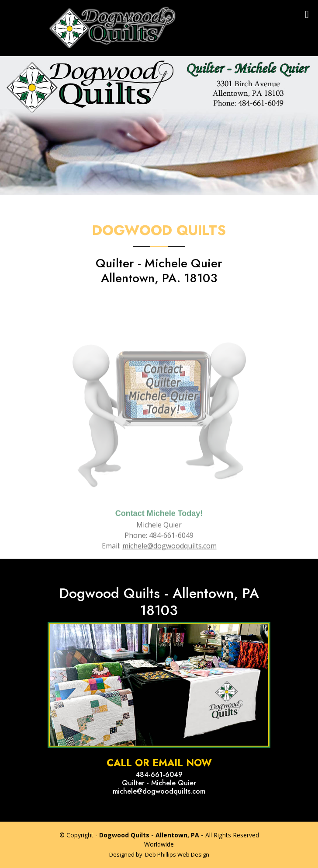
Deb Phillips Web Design (177, 854)
